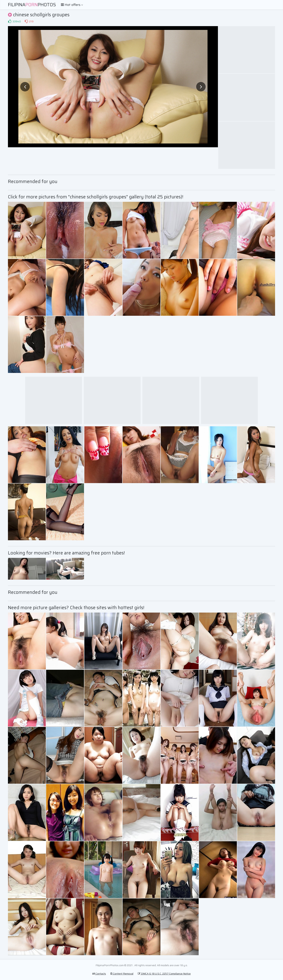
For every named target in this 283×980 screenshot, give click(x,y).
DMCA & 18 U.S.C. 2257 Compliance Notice (164, 974)
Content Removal (122, 974)
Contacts (99, 974)
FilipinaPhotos (32, 5)
